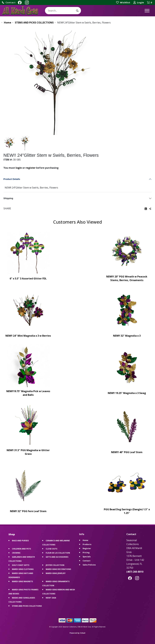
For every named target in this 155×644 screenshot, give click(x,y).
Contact (87, 561)
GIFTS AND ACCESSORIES (57, 557)
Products (87, 544)
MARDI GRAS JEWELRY (56, 573)
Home (85, 540)
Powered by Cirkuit (77, 633)
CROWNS (16, 553)
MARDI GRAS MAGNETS (22, 581)
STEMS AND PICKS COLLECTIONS (27, 606)
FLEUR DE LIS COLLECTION (58, 553)
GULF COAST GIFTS (21, 565)
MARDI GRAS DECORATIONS (58, 569)
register (31, 168)
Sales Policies (89, 565)
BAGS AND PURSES (20, 541)
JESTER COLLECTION (55, 565)
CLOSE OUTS (51, 549)
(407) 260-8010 (135, 572)
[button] (9, 2)
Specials (87, 557)
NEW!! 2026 (51, 598)
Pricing (86, 553)
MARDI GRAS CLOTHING (23, 569)
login (19, 168)
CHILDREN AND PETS (21, 549)
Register (87, 548)
